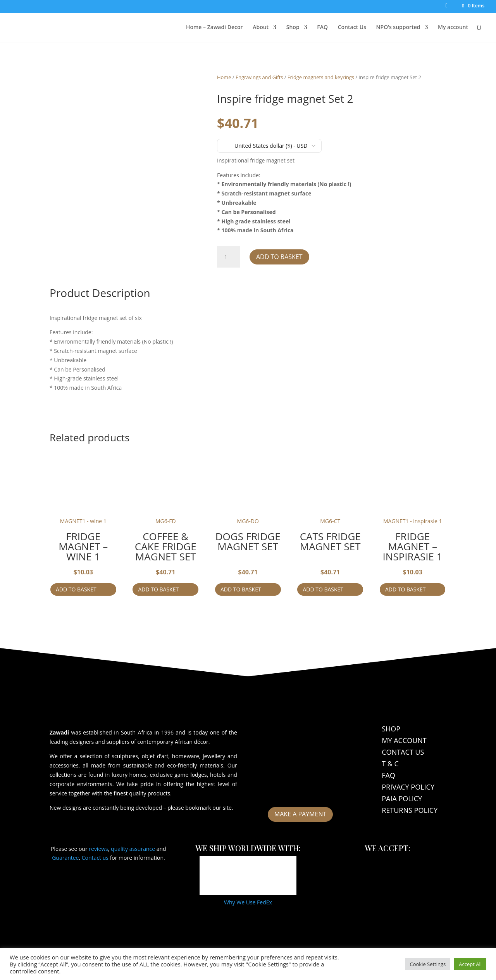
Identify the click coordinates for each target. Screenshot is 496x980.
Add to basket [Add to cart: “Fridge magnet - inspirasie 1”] (406, 589)
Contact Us (352, 28)
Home (224, 77)
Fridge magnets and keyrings (321, 77)
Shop (293, 28)
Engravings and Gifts (259, 77)
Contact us (95, 858)
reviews (98, 849)
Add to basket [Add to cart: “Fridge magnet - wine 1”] (76, 589)
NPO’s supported (398, 28)
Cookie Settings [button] (428, 964)
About (261, 28)
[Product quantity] (229, 257)
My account (453, 28)
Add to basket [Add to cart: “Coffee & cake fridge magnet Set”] (158, 589)
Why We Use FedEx (248, 902)
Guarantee (65, 858)
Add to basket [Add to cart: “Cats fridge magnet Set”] (323, 589)
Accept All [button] (470, 964)
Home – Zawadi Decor (214, 28)
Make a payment (300, 814)
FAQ (322, 28)
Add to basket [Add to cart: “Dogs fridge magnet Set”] (241, 589)
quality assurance (133, 849)
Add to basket (279, 257)
